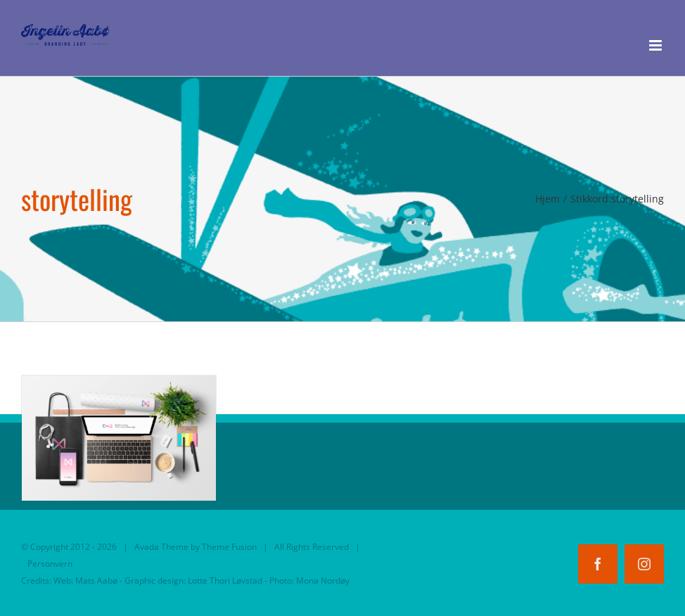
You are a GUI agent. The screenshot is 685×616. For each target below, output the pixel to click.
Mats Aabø (96, 580)
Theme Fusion (229, 547)
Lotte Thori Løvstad (225, 580)
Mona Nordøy (323, 580)
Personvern (50, 564)
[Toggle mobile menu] (657, 45)
